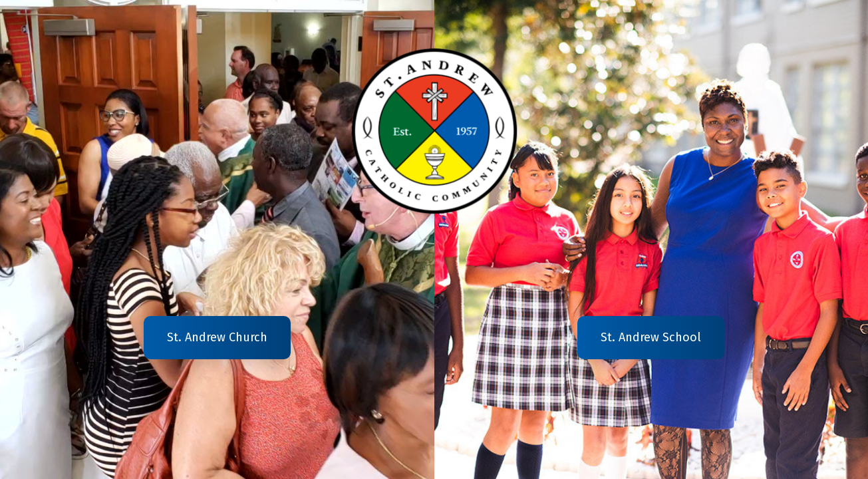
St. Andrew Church (217, 337)
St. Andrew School (651, 337)
